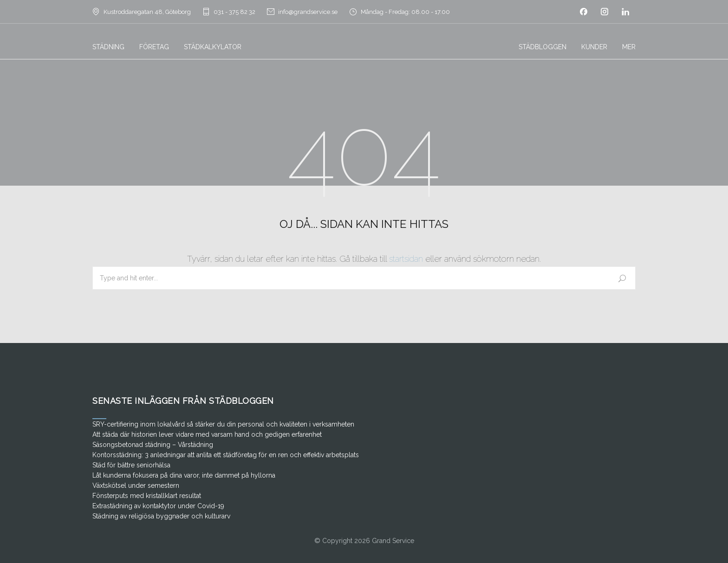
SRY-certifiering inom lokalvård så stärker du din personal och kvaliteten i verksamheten (223, 424)
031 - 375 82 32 (234, 12)
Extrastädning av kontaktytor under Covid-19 (158, 506)
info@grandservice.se (308, 12)
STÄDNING (108, 47)
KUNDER (594, 47)
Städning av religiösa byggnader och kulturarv (161, 516)
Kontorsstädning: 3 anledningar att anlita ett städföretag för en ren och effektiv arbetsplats (226, 455)
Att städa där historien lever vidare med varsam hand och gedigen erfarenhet (207, 434)
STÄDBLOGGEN (543, 47)
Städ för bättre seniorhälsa (131, 465)
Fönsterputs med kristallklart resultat (147, 496)
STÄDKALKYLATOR (213, 47)
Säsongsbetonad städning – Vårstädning (153, 445)
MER (629, 47)
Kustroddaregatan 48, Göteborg (147, 12)
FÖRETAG (154, 47)
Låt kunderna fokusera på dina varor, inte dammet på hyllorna (184, 475)
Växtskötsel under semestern (136, 485)
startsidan (406, 259)
